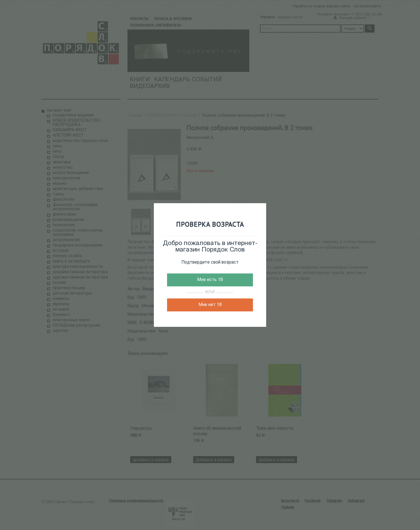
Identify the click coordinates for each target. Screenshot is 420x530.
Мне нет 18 (210, 305)
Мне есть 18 (210, 280)
